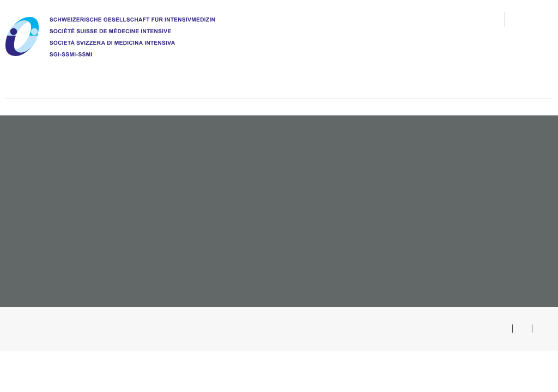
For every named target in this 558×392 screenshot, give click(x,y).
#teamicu (527, 72)
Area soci (534, 19)
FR (542, 328)
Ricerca (483, 19)
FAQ (307, 19)
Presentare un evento (495, 243)
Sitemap (419, 328)
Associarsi (523, 156)
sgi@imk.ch (40, 268)
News (277, 19)
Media (445, 19)
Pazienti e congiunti (429, 72)
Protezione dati (366, 328)
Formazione (263, 72)
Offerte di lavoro (508, 178)
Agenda (336, 72)
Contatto (401, 19)
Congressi (523, 200)
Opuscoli (526, 222)
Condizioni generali (296, 328)
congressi (348, 19)
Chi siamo (126, 72)
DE (504, 328)
